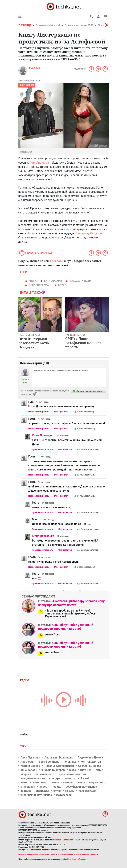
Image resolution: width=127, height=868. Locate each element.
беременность (45, 774)
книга (33, 281)
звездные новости (33, 778)
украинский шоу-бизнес (36, 795)
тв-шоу (70, 791)
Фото (73, 770)
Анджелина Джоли (90, 758)
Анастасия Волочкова (59, 758)
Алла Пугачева (30, 758)
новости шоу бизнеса (92, 782)
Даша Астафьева (81, 281)
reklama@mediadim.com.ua (68, 840)
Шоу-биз (86, 770)
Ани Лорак (27, 762)
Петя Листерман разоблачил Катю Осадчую (34, 343)
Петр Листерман (40, 285)
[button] (98, 16)
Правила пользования (28, 854)
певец (43, 787)
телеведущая (87, 791)
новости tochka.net (77, 778)
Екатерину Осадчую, (89, 233)
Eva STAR (35, 68)
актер (100, 770)
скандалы (42, 791)
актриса (26, 774)
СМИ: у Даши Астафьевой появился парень (84, 343)
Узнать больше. (79, 859)
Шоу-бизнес (27, 85)
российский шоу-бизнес (81, 787)
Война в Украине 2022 (79, 25)
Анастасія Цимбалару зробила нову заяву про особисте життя (71, 603)
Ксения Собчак (30, 766)
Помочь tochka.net (48, 25)
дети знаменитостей (72, 774)
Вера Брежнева (49, 762)
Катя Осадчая (53, 281)
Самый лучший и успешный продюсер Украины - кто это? (66, 627)
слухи (62, 285)
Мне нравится (61, 412)
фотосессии (64, 795)
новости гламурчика (34, 782)
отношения (28, 787)
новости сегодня (63, 782)
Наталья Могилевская (59, 766)
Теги (24, 747)
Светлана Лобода (90, 766)
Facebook (57, 261)
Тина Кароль (29, 770)
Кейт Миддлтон (91, 762)
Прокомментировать (39, 412)
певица (57, 787)
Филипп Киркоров (53, 770)
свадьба (26, 791)
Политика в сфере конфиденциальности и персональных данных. (69, 854)
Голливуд (70, 762)
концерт (55, 778)
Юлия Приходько (43, 435)
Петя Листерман (40, 163)
